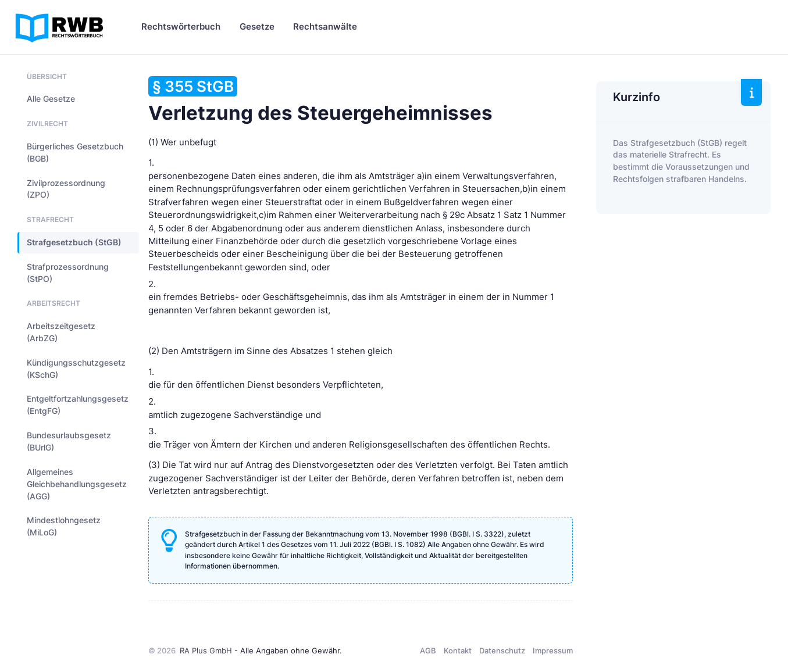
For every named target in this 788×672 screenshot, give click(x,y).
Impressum (553, 650)
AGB (428, 650)
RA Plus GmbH (206, 650)
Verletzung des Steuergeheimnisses (320, 100)
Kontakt (458, 650)
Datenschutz (502, 650)
